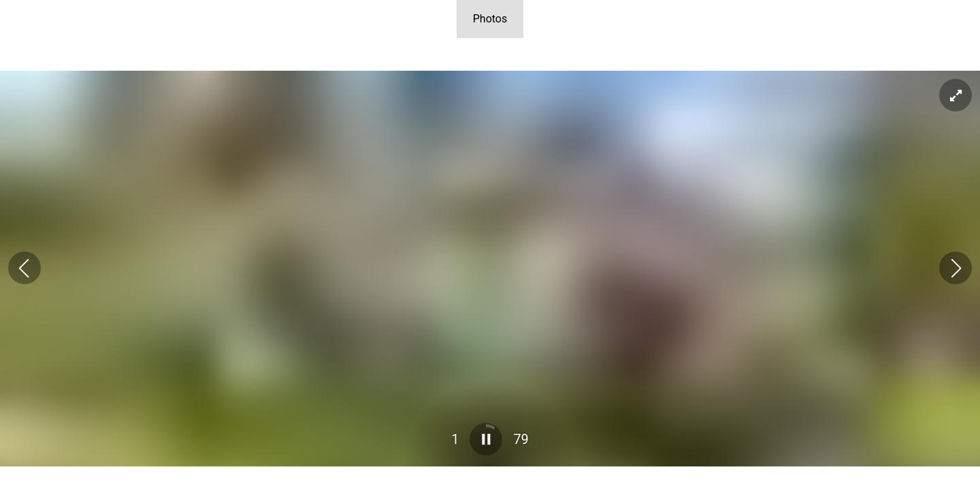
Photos (490, 19)
